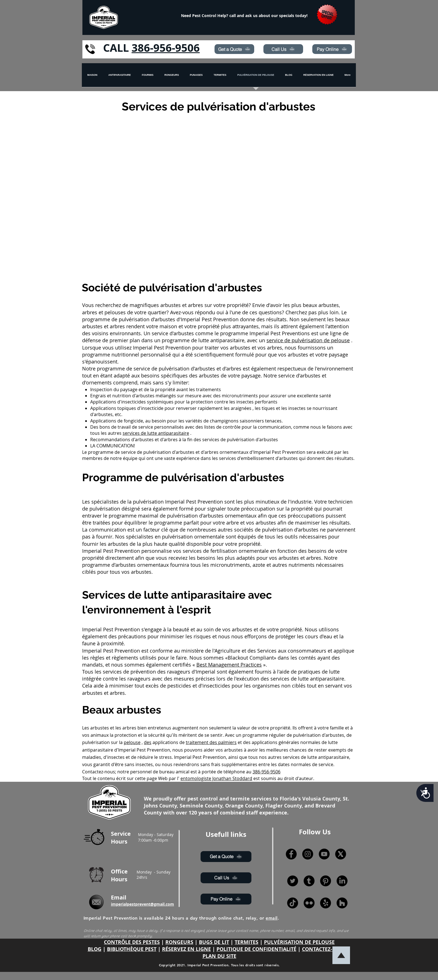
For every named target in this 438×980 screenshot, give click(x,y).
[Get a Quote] (234, 49)
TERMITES (247, 942)
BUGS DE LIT (214, 942)
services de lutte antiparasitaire (156, 433)
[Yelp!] (326, 903)
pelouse (132, 742)
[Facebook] (291, 854)
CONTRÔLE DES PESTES (132, 942)
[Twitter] (293, 881)
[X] (341, 854)
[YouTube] (324, 854)
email (272, 918)
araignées (241, 408)
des (148, 742)
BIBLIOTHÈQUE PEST (132, 949)
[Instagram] (308, 854)
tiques (268, 408)
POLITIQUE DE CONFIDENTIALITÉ (256, 949)
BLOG (95, 949)
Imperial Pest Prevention (111, 551)
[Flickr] (309, 903)
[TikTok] (293, 903)
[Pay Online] (332, 49)
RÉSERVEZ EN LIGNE (186, 949)
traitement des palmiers (211, 742)
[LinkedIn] (342, 881)
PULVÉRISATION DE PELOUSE (299, 942)
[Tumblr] (309, 881)
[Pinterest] (326, 881)
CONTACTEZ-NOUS (324, 949)
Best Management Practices (229, 665)
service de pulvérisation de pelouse (308, 340)
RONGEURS (179, 942)
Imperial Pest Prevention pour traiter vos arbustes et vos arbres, (208, 348)
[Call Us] (283, 49)
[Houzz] (342, 903)
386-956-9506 (166, 48)
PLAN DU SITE (219, 956)
